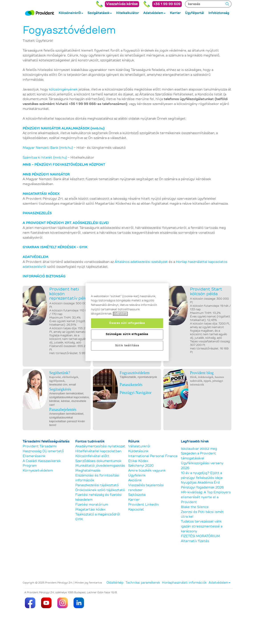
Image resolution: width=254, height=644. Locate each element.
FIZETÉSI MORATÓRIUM (200, 536)
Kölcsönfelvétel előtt (92, 456)
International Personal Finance (153, 456)
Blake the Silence (195, 507)
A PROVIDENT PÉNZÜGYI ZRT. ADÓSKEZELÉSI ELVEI (66, 223)
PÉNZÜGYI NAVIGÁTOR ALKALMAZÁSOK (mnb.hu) (64, 128)
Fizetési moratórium (92, 505)
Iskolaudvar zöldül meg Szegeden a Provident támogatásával (199, 454)
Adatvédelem (220, 583)
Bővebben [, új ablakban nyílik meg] (120, 314)
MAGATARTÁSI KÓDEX (41, 194)
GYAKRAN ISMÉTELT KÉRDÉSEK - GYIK (55, 247)
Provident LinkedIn (143, 505)
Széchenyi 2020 (141, 466)
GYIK (79, 519)
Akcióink (135, 480)
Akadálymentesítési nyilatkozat (100, 446)
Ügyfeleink (137, 475)
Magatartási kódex (90, 510)
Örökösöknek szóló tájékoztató (100, 490)
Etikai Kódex (138, 461)
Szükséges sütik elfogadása (127, 334)
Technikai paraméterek (143, 583)
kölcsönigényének (63, 90)
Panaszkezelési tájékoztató (97, 485)
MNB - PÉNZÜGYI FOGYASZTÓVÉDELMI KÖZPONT (64, 165)
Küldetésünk (138, 451)
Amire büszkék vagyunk (147, 471)
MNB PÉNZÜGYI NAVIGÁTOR (46, 175)
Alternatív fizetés (195, 541)
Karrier (134, 500)
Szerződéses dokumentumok (98, 461)
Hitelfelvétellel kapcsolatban (98, 451)
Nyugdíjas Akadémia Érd (200, 483)
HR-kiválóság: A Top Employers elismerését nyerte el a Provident (206, 497)
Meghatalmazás (88, 471)
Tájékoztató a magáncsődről (98, 514)
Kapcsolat (136, 510)
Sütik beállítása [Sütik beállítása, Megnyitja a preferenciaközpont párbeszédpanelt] (127, 346)
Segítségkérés (60, 389)
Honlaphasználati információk (184, 583)
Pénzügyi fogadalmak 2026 (202, 488)
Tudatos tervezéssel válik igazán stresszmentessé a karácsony (202, 526)
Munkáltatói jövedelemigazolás (100, 466)
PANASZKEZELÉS (37, 213)
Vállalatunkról (139, 446)
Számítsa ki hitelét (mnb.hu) (45, 158)
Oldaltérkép (115, 583)
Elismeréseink (34, 456)
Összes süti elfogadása (127, 323)
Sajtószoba (137, 495)
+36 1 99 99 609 (167, 4)
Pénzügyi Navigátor (135, 393)
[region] (127, 322)
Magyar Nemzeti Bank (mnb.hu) (48, 148)
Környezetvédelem (38, 471)
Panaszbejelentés (63, 410)
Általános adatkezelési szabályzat (141, 262)
